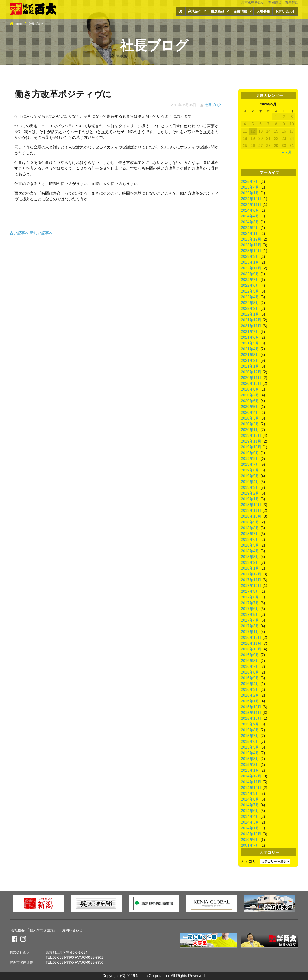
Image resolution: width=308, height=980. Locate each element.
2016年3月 (250, 690)
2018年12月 (251, 505)
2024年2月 (250, 228)
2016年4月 (250, 684)
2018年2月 (250, 563)
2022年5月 (250, 291)
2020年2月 (250, 424)
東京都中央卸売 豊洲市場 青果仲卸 (270, 2)
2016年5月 (250, 678)
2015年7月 (250, 736)
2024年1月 (250, 233)
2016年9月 (250, 655)
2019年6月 (250, 470)
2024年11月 (251, 205)
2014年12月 (251, 776)
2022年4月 (250, 297)
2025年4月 (250, 187)
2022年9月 (250, 274)
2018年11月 (251, 511)
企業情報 (240, 11)
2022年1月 (250, 314)
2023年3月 (250, 257)
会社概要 (18, 930)
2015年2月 (250, 765)
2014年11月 (251, 782)
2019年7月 (250, 464)
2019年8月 (250, 459)
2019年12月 (251, 436)
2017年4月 (250, 620)
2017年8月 (250, 597)
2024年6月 (250, 210)
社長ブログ (213, 105)
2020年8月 (250, 389)
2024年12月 (251, 199)
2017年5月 (250, 614)
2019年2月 (250, 493)
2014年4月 (250, 817)
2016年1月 (250, 701)
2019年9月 (250, 453)
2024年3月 (250, 222)
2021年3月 (250, 355)
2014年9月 (250, 793)
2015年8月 (250, 730)
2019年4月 (250, 482)
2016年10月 (251, 649)
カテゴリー (250, 861)
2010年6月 (250, 840)
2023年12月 (251, 239)
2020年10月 (251, 384)
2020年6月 (250, 401)
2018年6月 (250, 539)
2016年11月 (251, 643)
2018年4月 (250, 551)
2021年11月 (251, 326)
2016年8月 (250, 661)
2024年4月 (250, 216)
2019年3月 (250, 487)
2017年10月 (251, 586)
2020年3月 (250, 418)
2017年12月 (251, 574)
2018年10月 (251, 516)
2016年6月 (250, 672)
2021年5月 (250, 343)
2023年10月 (251, 251)
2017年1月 (250, 632)
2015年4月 (250, 753)
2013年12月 (251, 834)
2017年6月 (250, 609)
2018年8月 (250, 528)
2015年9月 (250, 724)
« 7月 (287, 152)
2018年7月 (250, 534)
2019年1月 (250, 499)
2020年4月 (250, 412)
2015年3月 (250, 759)
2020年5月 (250, 407)
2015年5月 (250, 747)
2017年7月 (250, 603)
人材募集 (263, 11)
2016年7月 (250, 666)
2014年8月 (250, 799)
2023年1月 (250, 262)
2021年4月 (250, 349)
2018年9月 (250, 522)
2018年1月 (250, 568)
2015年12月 (251, 707)
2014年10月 (251, 788)
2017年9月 (250, 591)
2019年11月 (251, 441)
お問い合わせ (286, 11)
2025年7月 (250, 181)
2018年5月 (250, 545)
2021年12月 (251, 320)
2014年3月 (250, 822)
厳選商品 (218, 11)
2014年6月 (250, 811)
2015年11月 (251, 713)
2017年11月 (251, 580)
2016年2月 (250, 695)
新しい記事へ (41, 233)
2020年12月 (251, 372)
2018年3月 (250, 557)
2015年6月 (250, 741)
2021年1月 (250, 366)
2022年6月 (250, 285)
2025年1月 (250, 193)
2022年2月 (250, 309)
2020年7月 (250, 395)
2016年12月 (251, 638)
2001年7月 (250, 845)
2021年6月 (250, 337)
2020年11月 (251, 378)
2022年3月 (250, 303)
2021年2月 (250, 360)
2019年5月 (250, 476)
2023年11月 (251, 245)
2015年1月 (250, 770)
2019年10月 (251, 447)
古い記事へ (19, 233)
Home (19, 24)
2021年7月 (250, 332)
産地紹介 (195, 11)
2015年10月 (251, 718)
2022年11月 (251, 268)
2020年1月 (250, 430)
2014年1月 (250, 828)
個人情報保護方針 (43, 930)
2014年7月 (250, 805)
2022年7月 (250, 280)
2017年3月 (250, 626)
